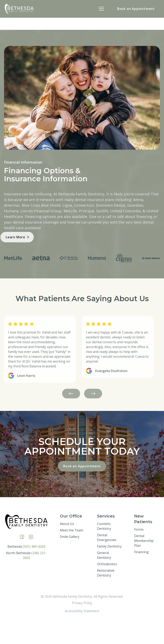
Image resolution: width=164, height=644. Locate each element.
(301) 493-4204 (34, 571)
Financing (141, 576)
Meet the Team (72, 554)
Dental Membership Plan (144, 565)
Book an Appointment (136, 9)
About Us (67, 548)
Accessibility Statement (82, 635)
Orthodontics (107, 588)
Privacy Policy (82, 627)
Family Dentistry (109, 570)
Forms (139, 554)
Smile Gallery (70, 561)
